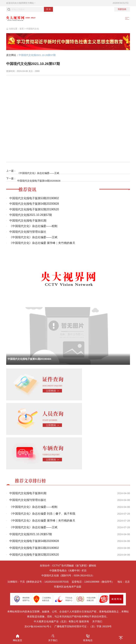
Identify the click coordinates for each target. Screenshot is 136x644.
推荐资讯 (28, 188)
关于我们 (97, 620)
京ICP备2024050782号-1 (38, 625)
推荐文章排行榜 (31, 480)
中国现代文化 (33, 29)
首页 (22, 29)
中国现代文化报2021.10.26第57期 (37, 55)
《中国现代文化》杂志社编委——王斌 (39, 171)
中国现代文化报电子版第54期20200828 (39, 179)
